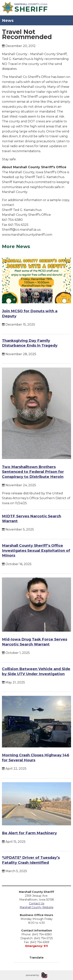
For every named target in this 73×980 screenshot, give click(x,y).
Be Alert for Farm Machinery (29, 833)
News (8, 20)
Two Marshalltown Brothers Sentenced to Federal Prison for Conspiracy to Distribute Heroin (33, 472)
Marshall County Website (37, 907)
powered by (33, 975)
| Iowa (24, 7)
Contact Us (37, 903)
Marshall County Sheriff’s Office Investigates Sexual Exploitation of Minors (36, 550)
